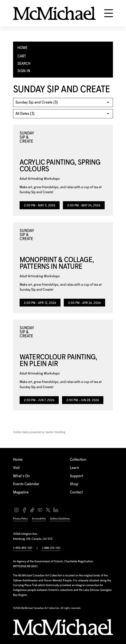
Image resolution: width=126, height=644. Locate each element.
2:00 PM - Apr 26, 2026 (84, 303)
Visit (16, 468)
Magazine (21, 492)
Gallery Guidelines (60, 519)
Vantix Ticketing (55, 432)
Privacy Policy (20, 519)
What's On (21, 476)
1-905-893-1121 (23, 548)
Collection (78, 460)
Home (18, 460)
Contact (76, 492)
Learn (75, 468)
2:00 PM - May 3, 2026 (40, 206)
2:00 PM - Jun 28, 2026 (83, 400)
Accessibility (39, 519)
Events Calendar (26, 484)
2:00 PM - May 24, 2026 (84, 206)
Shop (74, 484)
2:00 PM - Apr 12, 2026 (40, 303)
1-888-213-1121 (51, 548)
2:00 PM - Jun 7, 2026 (39, 400)
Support (76, 476)
